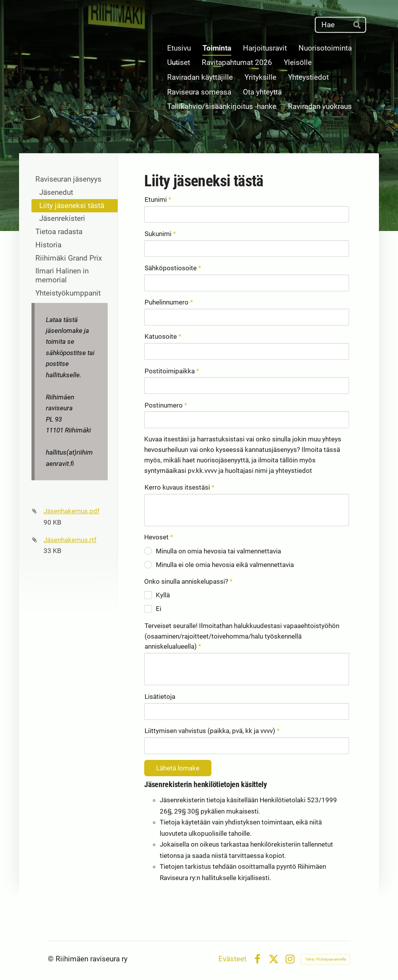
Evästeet (232, 959)
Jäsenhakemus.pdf (72, 511)
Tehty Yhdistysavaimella (326, 959)
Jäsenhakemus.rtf (70, 540)
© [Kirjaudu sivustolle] (52, 959)
